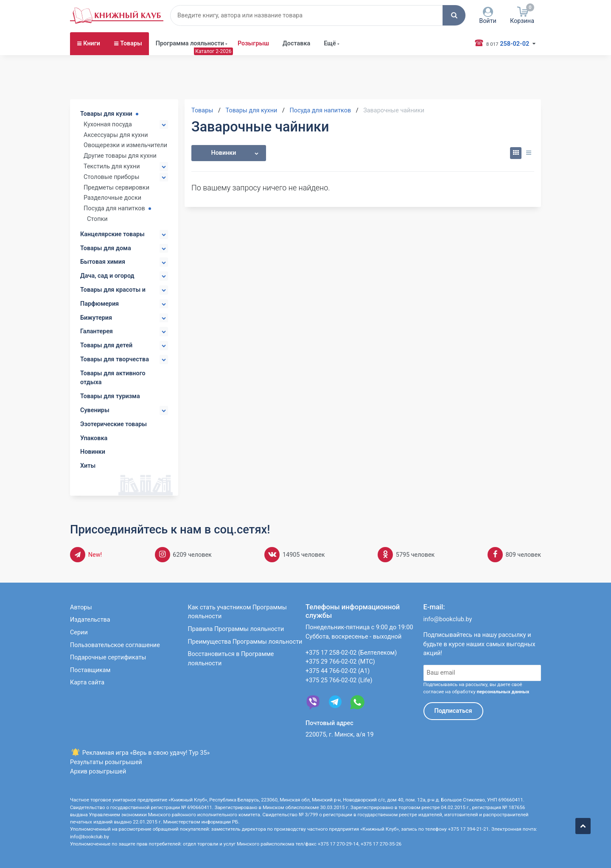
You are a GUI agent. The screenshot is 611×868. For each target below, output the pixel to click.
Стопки (97, 219)
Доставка (296, 43)
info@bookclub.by (448, 619)
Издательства (90, 620)
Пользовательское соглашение (115, 645)
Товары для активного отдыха (113, 378)
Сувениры (95, 410)
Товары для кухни (106, 114)
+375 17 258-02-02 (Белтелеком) (351, 653)
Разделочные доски (112, 198)
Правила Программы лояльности (236, 629)
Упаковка (94, 438)
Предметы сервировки (116, 188)
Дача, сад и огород (107, 276)
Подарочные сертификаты (108, 657)
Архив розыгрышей (98, 772)
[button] (454, 15)
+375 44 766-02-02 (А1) (338, 671)
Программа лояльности (190, 43)
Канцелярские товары (112, 234)
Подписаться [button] (453, 711)
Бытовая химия (103, 262)
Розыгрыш (253, 43)
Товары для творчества (115, 359)
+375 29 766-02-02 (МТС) (340, 662)
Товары (131, 43)
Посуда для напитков (114, 208)
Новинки (93, 452)
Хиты (88, 466)
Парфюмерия (99, 304)
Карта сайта (87, 682)
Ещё (330, 43)
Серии (79, 632)
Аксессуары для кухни (116, 135)
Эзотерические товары (114, 424)
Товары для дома (106, 248)
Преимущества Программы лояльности (245, 642)
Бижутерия (96, 318)
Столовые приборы (111, 177)
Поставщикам (90, 670)
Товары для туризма (110, 396)
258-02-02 (506, 43)
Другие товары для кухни (120, 156)
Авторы (81, 607)
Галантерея (97, 331)
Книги (92, 43)
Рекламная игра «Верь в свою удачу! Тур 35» (140, 753)
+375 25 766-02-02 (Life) (339, 680)
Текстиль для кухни (112, 166)
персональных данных (503, 692)
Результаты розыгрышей (106, 762)
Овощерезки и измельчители (125, 145)
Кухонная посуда (108, 124)
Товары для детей (106, 345)
